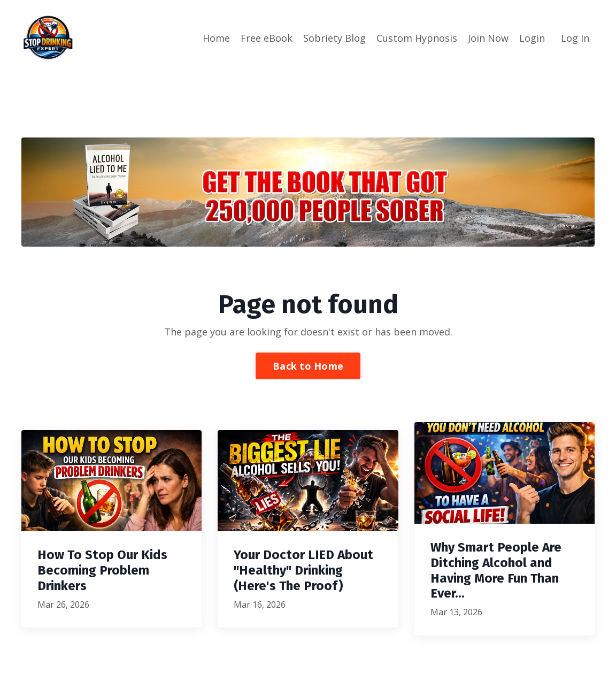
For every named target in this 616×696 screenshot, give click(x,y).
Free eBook (267, 38)
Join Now (488, 38)
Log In (575, 38)
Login (532, 38)
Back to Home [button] (308, 365)
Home (216, 38)
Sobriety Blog (334, 38)
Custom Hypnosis (417, 38)
